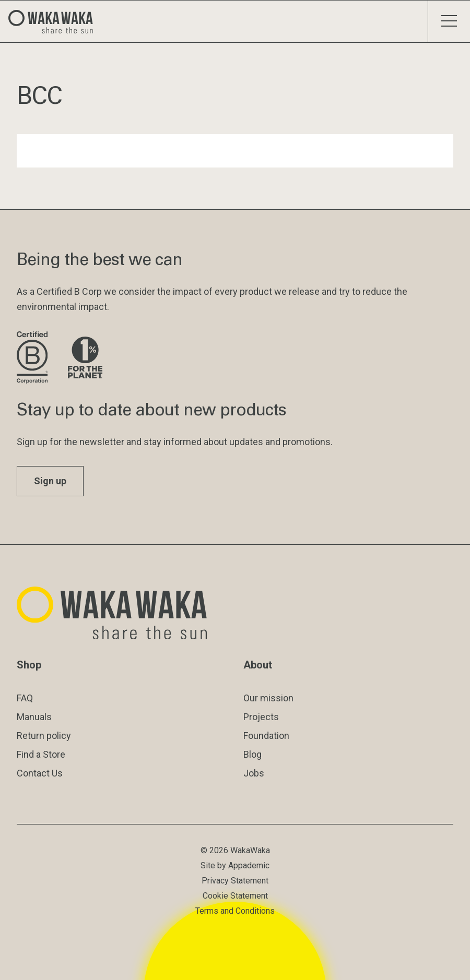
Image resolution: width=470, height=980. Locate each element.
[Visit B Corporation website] (34, 358)
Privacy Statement (235, 881)
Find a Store (41, 754)
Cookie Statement (235, 896)
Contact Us (40, 773)
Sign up (50, 481)
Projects (261, 717)
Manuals (34, 717)
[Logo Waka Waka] (55, 21)
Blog (252, 754)
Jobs (254, 773)
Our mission (268, 698)
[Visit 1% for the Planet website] (85, 358)
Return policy (44, 736)
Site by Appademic (235, 865)
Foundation (266, 736)
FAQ (25, 698)
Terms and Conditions (235, 911)
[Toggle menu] (449, 21)
